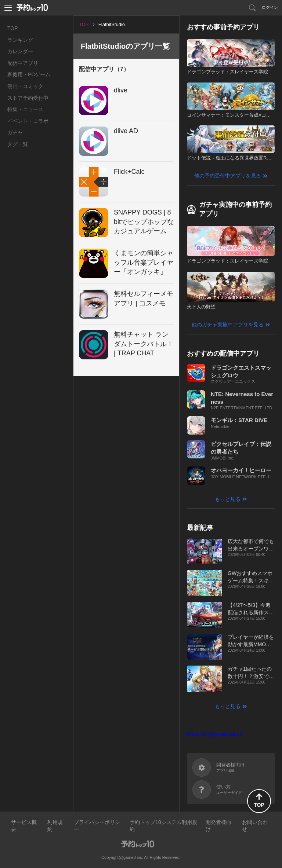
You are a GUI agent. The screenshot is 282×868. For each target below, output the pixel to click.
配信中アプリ (23, 63)
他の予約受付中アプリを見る (228, 176)
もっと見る (228, 499)
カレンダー (20, 51)
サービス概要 (24, 826)
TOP (13, 28)
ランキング (20, 40)
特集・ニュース (25, 109)
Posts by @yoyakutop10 (215, 734)
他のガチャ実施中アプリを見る (228, 325)
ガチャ (15, 132)
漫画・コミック (25, 86)
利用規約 (55, 826)
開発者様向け (218, 826)
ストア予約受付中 (28, 98)
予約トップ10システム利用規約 (163, 826)
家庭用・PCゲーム (29, 74)
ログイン (270, 7)
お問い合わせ (255, 826)
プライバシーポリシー (97, 826)
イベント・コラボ (28, 121)
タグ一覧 (18, 144)
